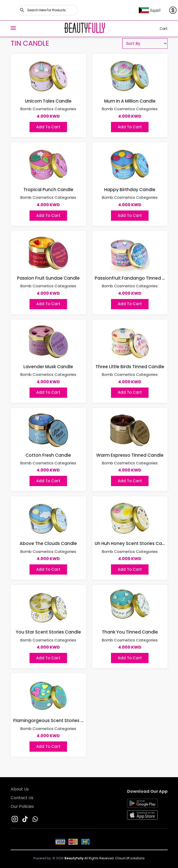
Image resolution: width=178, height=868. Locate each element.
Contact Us (22, 799)
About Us (20, 791)
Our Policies (22, 808)
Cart (160, 29)
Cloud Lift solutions (130, 858)
